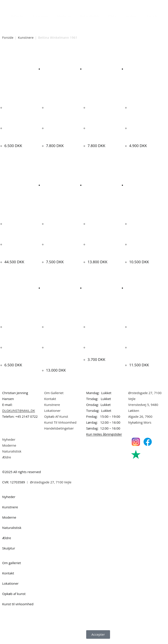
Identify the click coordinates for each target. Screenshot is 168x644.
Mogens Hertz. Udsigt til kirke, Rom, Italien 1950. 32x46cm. (63, 249)
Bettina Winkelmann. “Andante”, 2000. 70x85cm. (146, 133)
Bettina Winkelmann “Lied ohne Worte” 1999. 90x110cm (21, 133)
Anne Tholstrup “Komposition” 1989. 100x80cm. (145, 352)
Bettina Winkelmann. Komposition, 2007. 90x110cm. (104, 133)
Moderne (64, 16)
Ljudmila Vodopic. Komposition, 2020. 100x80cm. (144, 249)
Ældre (112, 16)
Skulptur (132, 16)
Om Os (152, 16)
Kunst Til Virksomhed (60, 421)
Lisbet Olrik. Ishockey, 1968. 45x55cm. (100, 352)
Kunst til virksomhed (18, 602)
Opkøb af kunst (14, 592)
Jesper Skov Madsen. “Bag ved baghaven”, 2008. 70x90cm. (21, 352)
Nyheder (17, 16)
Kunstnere (40, 16)
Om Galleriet (54, 391)
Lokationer (52, 409)
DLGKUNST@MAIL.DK (19, 409)
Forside (8, 38)
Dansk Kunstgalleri (22, 4)
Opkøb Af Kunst (56, 415)
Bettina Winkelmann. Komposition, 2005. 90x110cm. (63, 133)
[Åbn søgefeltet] (75, 25)
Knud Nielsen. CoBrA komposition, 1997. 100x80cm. (21, 249)
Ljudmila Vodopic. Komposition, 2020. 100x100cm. (103, 249)
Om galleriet (12, 561)
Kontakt (50, 397)
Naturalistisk (89, 16)
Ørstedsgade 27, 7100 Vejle (51, 481)
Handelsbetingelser (59, 427)
